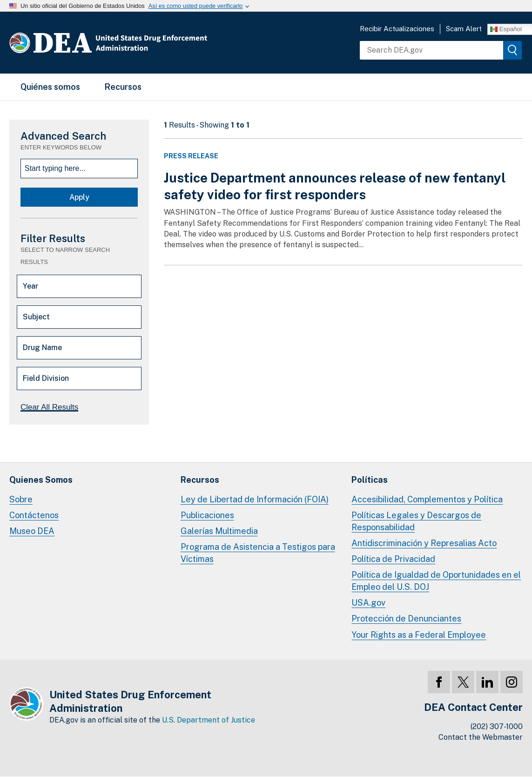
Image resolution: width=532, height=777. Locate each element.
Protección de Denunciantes (406, 618)
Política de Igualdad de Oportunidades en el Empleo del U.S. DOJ (436, 581)
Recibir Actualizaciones (397, 29)
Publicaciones (207, 515)
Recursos (123, 87)
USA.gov (368, 603)
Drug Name (42, 348)
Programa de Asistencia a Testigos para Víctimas (258, 553)
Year (30, 286)
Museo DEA (32, 531)
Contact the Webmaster (481, 737)
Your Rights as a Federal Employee (419, 635)
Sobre (21, 499)
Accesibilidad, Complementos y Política (427, 499)
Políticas (370, 480)
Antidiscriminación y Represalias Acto (424, 543)
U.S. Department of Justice (209, 720)
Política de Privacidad (393, 559)
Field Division (46, 378)
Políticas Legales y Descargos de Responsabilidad (416, 521)
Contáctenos (34, 515)
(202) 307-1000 (497, 726)
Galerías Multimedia (219, 531)
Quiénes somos (50, 87)
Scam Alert (464, 29)
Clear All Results (49, 407)
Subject (36, 317)
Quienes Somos (41, 480)
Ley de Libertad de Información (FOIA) (255, 499)
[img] (512, 50)
